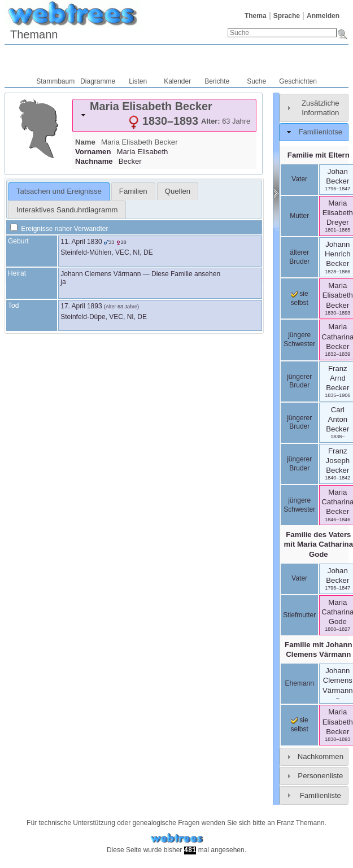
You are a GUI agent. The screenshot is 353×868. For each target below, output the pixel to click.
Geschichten (298, 81)
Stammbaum (55, 81)
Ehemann (300, 683)
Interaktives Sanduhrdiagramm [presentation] (67, 210)
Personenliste (320, 776)
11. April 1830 (81, 242)
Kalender (177, 81)
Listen (138, 81)
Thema (256, 16)
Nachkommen (321, 756)
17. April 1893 (81, 306)
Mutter (299, 216)
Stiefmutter (299, 615)
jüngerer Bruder (299, 381)
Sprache (287, 16)
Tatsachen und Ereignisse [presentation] (59, 191)
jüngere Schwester (299, 339)
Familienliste (321, 795)
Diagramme (98, 81)
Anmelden (323, 16)
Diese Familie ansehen (186, 274)
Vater (299, 179)
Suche (256, 81)
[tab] (164, 115)
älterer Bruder (299, 257)
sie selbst (300, 298)
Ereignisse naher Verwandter (59, 229)
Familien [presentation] (133, 191)
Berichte (217, 81)
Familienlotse (320, 132)
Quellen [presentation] (178, 191)
